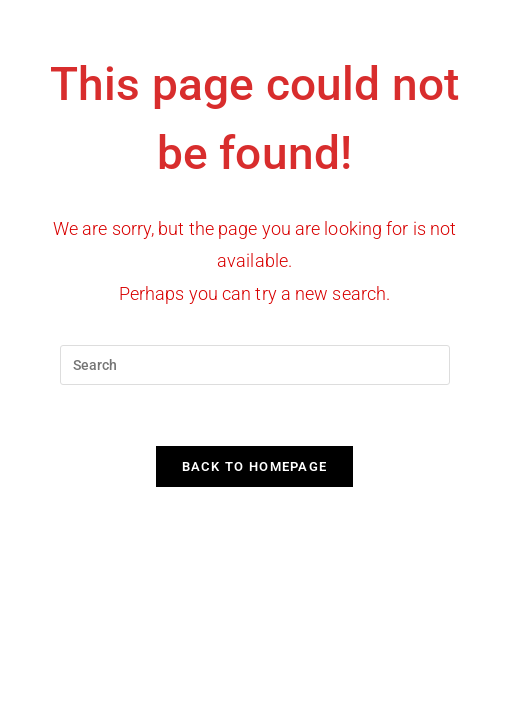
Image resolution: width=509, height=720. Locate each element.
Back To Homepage (255, 466)
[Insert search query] (255, 365)
